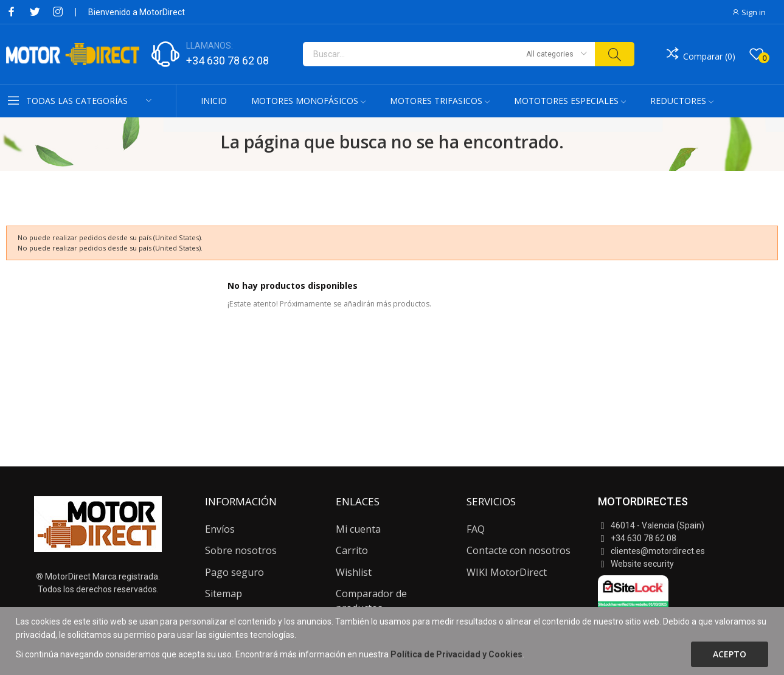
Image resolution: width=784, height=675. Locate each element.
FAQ (476, 529)
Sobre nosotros (241, 550)
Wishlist (354, 572)
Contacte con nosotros (519, 550)
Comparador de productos (371, 601)
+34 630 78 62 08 (227, 61)
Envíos (220, 529)
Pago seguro (234, 572)
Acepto (730, 654)
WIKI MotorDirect (507, 572)
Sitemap (224, 594)
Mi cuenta (358, 529)
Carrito (352, 550)
